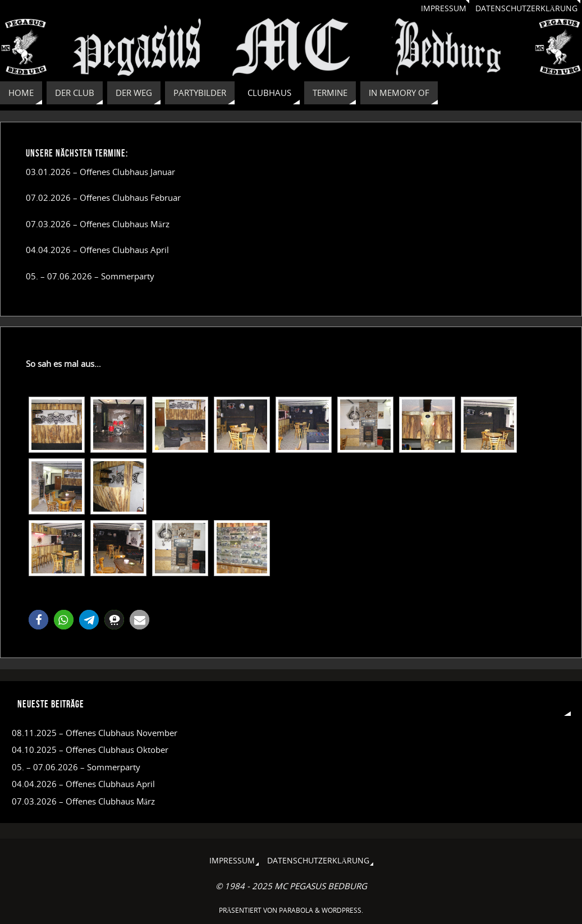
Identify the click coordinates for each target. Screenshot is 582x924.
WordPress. (342, 910)
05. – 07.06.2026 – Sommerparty (90, 276)
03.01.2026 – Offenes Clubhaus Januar (100, 172)
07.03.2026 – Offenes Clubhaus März (98, 224)
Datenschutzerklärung (526, 8)
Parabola (296, 910)
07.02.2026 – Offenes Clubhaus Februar (103, 197)
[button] (38, 620)
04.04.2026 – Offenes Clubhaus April (97, 250)
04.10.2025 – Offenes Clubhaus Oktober (90, 750)
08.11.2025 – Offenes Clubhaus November (95, 733)
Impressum (444, 8)
